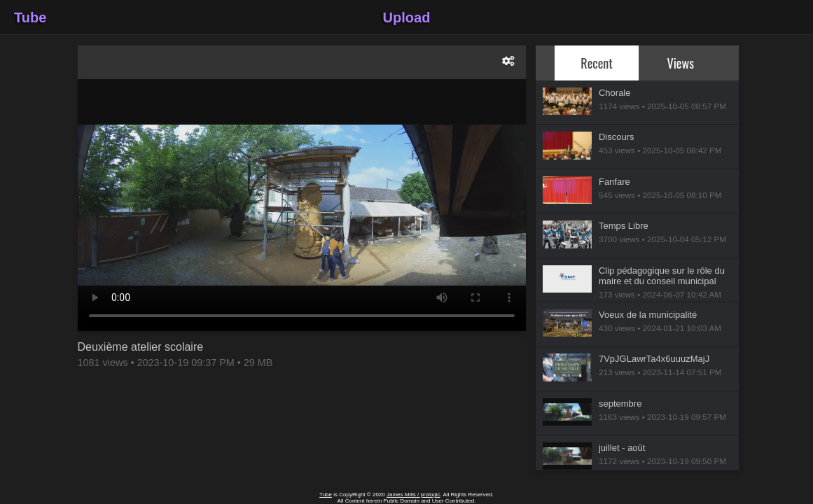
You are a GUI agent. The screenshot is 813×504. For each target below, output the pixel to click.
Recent (597, 63)
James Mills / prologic (413, 495)
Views (681, 63)
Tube (30, 17)
